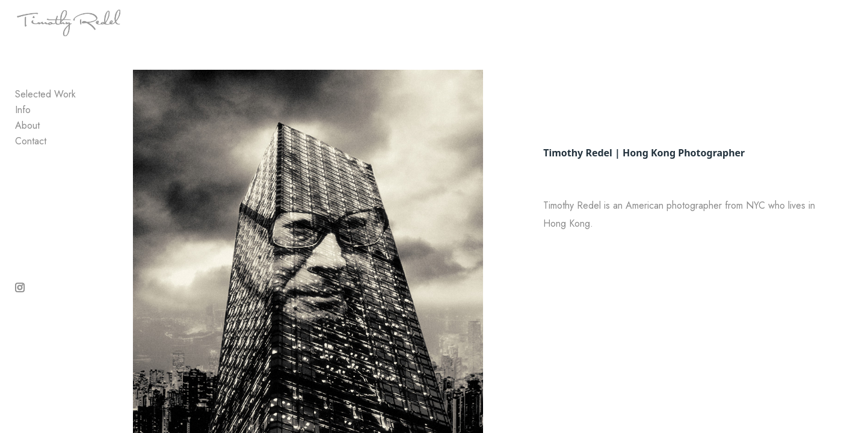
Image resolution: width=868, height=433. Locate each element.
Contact (31, 168)
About (27, 152)
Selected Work (45, 121)
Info (23, 137)
